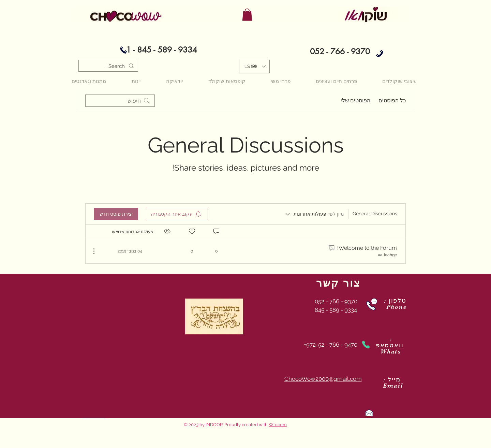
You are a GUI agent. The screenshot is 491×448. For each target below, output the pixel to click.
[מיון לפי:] (314, 214)
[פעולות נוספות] (98, 251)
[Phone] (366, 344)
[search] (120, 101)
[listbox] (254, 67)
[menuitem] (176, 214)
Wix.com (278, 425)
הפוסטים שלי (355, 100)
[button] (247, 15)
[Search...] (109, 66)
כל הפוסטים (392, 100)
